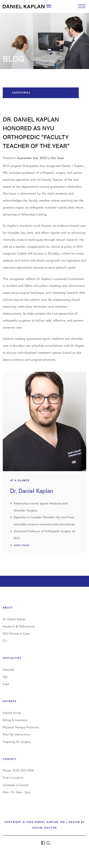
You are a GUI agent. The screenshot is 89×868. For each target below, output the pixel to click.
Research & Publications (19, 626)
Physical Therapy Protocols (21, 727)
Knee (6, 684)
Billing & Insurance (15, 720)
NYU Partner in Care (16, 634)
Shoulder (9, 670)
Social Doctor (44, 828)
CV (5, 641)
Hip (5, 677)
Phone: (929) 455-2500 (18, 770)
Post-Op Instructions (16, 734)
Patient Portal (12, 713)
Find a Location (13, 778)
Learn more (21, 545)
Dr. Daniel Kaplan (14, 619)
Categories (21, 93)
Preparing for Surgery (17, 742)
